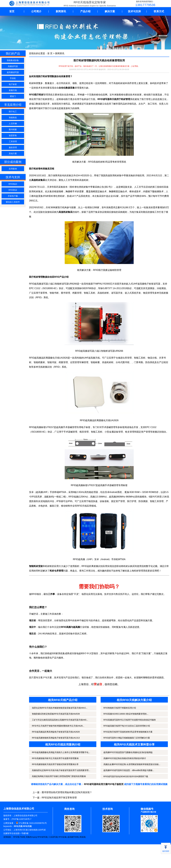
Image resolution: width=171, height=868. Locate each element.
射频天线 (13, 90)
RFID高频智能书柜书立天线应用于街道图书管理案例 (55, 758)
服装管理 (13, 147)
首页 (12, 11)
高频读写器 (13, 66)
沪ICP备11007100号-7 (21, 819)
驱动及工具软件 (13, 202)
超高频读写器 (13, 72)
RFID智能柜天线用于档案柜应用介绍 (120, 708)
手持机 (13, 78)
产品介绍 (85, 11)
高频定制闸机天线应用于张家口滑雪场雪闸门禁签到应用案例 (59, 776)
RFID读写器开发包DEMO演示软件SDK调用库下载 (126, 776)
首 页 (50, 53)
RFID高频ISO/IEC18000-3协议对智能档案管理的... (126, 714)
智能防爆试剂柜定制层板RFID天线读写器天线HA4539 (56, 714)
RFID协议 (13, 190)
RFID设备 (63, 837)
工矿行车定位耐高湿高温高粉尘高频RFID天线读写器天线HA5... (60, 720)
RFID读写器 (42, 837)
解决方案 (110, 11)
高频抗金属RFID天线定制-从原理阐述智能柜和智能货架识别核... (132, 764)
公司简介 (36, 11)
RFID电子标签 (19, 837)
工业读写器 (53, 837)
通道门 (13, 96)
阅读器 (82, 837)
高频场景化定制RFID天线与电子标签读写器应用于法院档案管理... (61, 770)
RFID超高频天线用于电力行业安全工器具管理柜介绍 (127, 726)
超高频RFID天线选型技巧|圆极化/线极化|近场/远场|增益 (128, 752)
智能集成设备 (13, 60)
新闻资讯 (61, 11)
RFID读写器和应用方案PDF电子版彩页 (104, 784)
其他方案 (13, 153)
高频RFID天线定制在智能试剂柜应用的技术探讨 (125, 758)
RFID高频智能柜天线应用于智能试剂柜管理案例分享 (55, 764)
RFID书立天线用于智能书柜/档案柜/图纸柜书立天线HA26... (58, 726)
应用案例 (13, 169)
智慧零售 (13, 135)
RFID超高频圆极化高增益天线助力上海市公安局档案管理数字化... (61, 752)
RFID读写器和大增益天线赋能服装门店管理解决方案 (127, 738)
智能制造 (13, 118)
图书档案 (13, 130)
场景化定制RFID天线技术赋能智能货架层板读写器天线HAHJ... (60, 708)
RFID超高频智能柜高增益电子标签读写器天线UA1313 (56, 738)
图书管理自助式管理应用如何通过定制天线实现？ (67, 792)
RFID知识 (13, 184)
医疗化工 (13, 112)
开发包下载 (13, 196)
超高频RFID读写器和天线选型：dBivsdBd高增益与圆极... (129, 770)
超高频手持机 (73, 837)
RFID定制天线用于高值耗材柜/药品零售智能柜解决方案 (128, 732)
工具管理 (13, 141)
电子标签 (13, 84)
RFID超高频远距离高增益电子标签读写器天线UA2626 (56, 732)
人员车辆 (13, 124)
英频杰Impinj (31, 837)
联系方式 (159, 11)
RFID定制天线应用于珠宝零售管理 (59, 798)
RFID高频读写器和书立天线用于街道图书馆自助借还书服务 (130, 720)
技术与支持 (134, 11)
